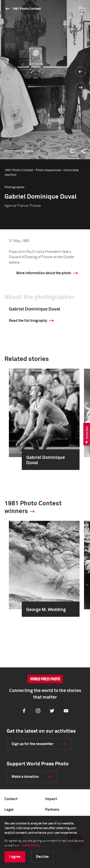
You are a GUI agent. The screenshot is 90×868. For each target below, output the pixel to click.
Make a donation (25, 777)
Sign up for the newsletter (32, 744)
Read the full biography (28, 321)
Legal (9, 810)
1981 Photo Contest (27, 9)
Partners (52, 810)
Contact (11, 799)
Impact (51, 799)
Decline (42, 857)
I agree (15, 857)
